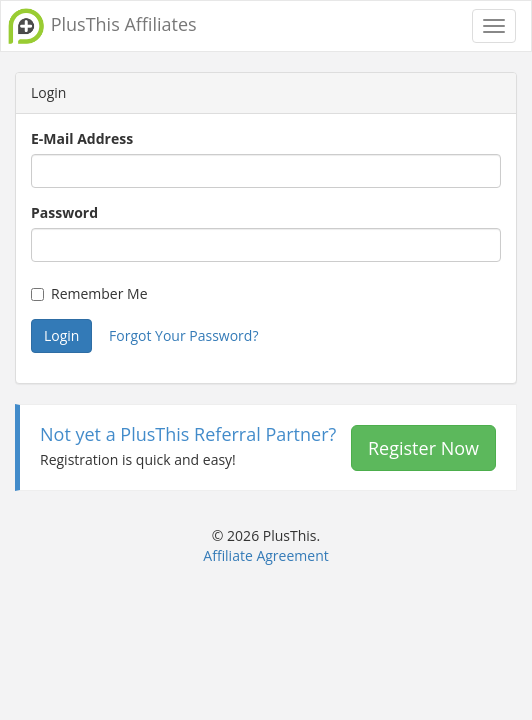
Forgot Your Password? (183, 335)
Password (64, 212)
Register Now (423, 448)
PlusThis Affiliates (101, 26)
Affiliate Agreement (265, 555)
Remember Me (89, 293)
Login (61, 335)
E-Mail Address (82, 138)
